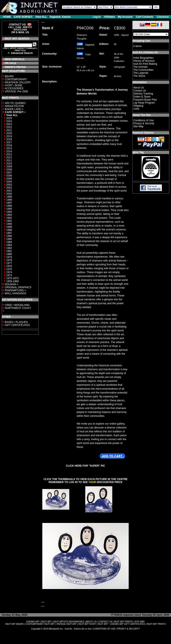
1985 (9, 239)
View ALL (41, 17)
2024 (9, 121)
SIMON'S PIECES (15, 67)
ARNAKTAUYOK (14, 106)
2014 (9, 151)
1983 (9, 245)
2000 (9, 194)
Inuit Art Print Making (145, 64)
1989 (9, 227)
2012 (9, 157)
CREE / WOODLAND (17, 305)
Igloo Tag (138, 152)
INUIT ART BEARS (14, 624)
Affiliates (110, 17)
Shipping (138, 106)
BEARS (9, 76)
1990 (9, 224)
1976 (9, 266)
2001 (9, 191)
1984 (9, 242)
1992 (9, 218)
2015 (9, 148)
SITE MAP (140, 622)
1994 (9, 212)
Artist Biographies (143, 58)
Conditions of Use (143, 120)
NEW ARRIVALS (15, 59)
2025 (9, 118)
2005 (9, 179)
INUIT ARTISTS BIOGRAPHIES (69, 622)
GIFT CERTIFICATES (17, 325)
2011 (9, 161)
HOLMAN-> (11, 284)
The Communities (143, 70)
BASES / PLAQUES (16, 322)
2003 (9, 185)
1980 (9, 254)
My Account (125, 17)
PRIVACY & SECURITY (128, 629)
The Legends (141, 73)
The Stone (139, 76)
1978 (9, 260)
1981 (9, 251)
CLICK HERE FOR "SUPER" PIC (85, 466)
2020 (9, 133)
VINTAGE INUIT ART (66, 624)
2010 (9, 164)
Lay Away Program (144, 103)
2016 (9, 145)
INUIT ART (46, 622)
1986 (9, 236)
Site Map (138, 126)
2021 (9, 130)
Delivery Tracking (143, 94)
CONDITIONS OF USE (104, 629)
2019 (9, 136)
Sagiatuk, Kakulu (60, 17)
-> (15, 112)
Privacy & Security (144, 123)
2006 (9, 176)
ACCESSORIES (14, 88)
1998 (9, 200)
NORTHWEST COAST (18, 308)
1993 (9, 215)
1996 (9, 206)
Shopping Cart (141, 41)
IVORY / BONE (13, 85)
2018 (9, 139)
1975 (9, 269)
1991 (9, 221)
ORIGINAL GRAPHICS (18, 287)
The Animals (140, 67)
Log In (97, 17)
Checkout (163, 17)
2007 (9, 173)
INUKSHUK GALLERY (18, 82)
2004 (9, 182)
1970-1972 (12, 278)
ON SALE (10, 63)
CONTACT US (105, 622)
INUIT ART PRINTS (123, 622)
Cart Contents (145, 17)
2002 (9, 188)
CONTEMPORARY (16, 79)
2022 (9, 127)
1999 (9, 197)
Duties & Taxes (142, 97)
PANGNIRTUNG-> (15, 290)
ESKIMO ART (33, 622)
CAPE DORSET (23, 17)
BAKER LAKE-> (14, 109)
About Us (139, 88)
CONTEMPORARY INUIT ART (40, 624)
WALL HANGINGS (15, 293)
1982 (9, 248)
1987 (9, 233)
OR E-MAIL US (20, 32)
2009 (9, 167)
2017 (9, 142)
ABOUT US (91, 622)
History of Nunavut (144, 61)
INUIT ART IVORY (87, 624)
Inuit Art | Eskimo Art (145, 52)
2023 (9, 124)
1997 (9, 203)
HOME (7, 17)
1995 (9, 209)
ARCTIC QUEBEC (15, 103)
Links (136, 109)
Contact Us (140, 91)
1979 (9, 257)
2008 (9, 170)
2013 (9, 154)
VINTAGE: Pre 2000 (16, 91)
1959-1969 (12, 281)
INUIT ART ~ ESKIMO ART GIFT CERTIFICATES (121, 624)
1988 (9, 230)
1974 (9, 272)
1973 (9, 275)
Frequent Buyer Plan (145, 100)
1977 (9, 263)
